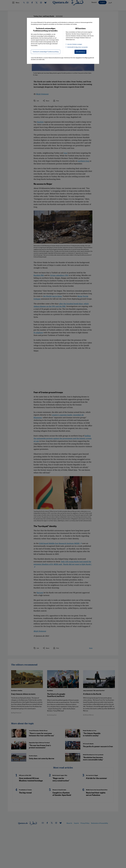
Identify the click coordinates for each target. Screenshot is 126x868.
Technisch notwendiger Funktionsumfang (46, 52)
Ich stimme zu (80, 52)
